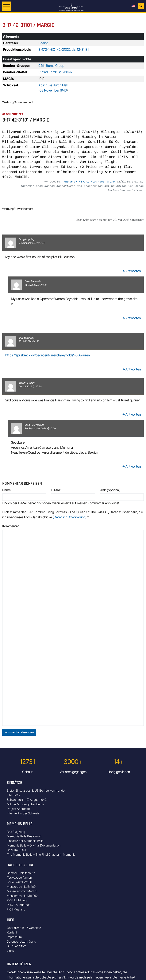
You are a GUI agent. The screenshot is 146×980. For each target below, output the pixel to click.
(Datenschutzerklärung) (70, 517)
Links (10, 951)
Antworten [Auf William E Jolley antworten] (131, 414)
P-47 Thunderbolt (19, 905)
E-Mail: (56, 490)
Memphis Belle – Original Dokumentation (34, 845)
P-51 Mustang (16, 909)
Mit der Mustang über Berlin (25, 804)
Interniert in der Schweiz (23, 813)
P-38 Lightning (17, 900)
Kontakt (12, 932)
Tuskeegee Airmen (19, 877)
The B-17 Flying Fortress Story (89, 182)
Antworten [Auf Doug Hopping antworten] (131, 271)
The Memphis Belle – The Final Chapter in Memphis (41, 854)
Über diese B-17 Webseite (24, 928)
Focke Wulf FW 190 (19, 882)
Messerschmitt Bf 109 (21, 887)
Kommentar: (11, 526)
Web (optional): (110, 490)
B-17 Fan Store (17, 946)
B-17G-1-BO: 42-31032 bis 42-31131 (63, 49)
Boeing (43, 43)
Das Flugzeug (16, 832)
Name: (7, 490)
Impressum (14, 937)
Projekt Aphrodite (18, 809)
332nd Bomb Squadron (55, 72)
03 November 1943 (53, 90)
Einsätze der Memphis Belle (25, 841)
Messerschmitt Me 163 (22, 891)
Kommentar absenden (19, 732)
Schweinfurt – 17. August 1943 (27, 800)
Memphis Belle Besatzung (24, 836)
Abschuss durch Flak (53, 85)
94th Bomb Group (51, 66)
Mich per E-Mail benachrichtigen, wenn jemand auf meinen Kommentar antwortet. (61, 503)
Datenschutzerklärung (21, 941)
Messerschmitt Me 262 (22, 896)
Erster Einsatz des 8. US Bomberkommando (36, 790)
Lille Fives (13, 795)
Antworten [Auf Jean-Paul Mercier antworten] (131, 466)
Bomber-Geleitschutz (21, 873)
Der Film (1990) (17, 850)
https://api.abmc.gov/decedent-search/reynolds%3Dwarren (48, 355)
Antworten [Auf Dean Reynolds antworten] (131, 318)
